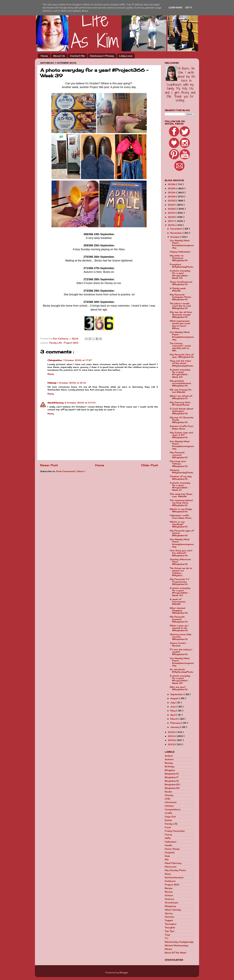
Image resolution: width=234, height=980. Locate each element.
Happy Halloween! (180, 252)
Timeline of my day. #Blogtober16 (181, 478)
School (169, 895)
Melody (52, 383)
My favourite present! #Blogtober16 (179, 619)
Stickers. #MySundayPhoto (181, 471)
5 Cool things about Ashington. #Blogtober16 (181, 411)
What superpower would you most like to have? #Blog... (180, 325)
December (177, 229)
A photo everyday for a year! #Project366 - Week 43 (180, 274)
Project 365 (71, 343)
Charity (169, 795)
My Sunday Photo (175, 870)
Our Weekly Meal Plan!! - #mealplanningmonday (182, 244)
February (176, 723)
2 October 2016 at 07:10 (80, 403)
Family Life (56, 343)
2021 (172, 205)
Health (168, 845)
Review (169, 892)
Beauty (169, 763)
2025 (172, 188)
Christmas (171, 802)
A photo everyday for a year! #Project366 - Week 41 (180, 486)
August (175, 698)
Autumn (169, 759)
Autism (169, 756)
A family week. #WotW (178, 290)
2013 (172, 740)
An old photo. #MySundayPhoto (181, 671)
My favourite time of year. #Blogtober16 (182, 356)
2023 (172, 197)
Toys (167, 935)
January (175, 727)
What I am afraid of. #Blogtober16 (181, 397)
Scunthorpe (171, 903)
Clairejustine (55, 360)
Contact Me (77, 56)
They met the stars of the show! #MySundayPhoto (181, 363)
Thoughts (170, 928)
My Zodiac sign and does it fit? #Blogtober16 (181, 435)
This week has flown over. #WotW (181, 495)
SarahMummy (56, 403)
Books (168, 792)
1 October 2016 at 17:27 (77, 360)
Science (169, 899)
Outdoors (170, 881)
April (173, 715)
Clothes (169, 806)
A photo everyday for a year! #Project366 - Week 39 (180, 679)
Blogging (170, 770)
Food (168, 827)
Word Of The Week (175, 953)
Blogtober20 (172, 784)
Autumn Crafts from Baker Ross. (182, 427)
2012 (172, 744)
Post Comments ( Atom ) (71, 471)
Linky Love (126, 56)
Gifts (168, 838)
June (173, 707)
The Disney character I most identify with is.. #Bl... (180, 347)
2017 (172, 221)
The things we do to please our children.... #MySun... (181, 572)
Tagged (169, 920)
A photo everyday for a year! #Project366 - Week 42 (180, 373)
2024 (172, 193)
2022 (172, 201)
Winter (168, 949)
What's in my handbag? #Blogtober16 (179, 524)
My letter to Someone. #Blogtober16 (179, 258)
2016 (172, 225)
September (177, 694)
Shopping (170, 906)
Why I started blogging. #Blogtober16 (179, 610)
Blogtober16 (172, 774)
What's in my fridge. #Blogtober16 (181, 510)
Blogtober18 (172, 781)
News (168, 874)
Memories (171, 867)
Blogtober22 (172, 788)
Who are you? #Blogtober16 (179, 688)
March (174, 719)
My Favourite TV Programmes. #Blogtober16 (179, 582)
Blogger (124, 973)
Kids (167, 856)
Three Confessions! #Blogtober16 (181, 283)
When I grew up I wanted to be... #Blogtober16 (179, 628)
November (176, 233)
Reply (51, 374)
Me (167, 860)
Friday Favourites (175, 831)
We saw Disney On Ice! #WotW (181, 391)
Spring (169, 913)
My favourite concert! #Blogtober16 (179, 455)
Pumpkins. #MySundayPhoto (181, 266)
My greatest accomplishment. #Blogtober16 (181, 383)
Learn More (175, 8)
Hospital (170, 852)
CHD (168, 799)
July (173, 703)
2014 (172, 736)
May (173, 711)
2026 (172, 184)
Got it (189, 8)
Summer (170, 917)
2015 (172, 732)
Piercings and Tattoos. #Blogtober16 (179, 464)
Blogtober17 (172, 777)
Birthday (170, 767)
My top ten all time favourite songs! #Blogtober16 (181, 315)
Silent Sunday (173, 910)
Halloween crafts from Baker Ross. (181, 517)
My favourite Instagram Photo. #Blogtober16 (181, 297)
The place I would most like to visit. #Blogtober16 (181, 306)
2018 (172, 217)
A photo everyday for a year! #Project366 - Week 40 (180, 592)
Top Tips (170, 931)
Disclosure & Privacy (102, 56)
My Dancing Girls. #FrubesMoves (180, 404)
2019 (172, 213)
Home (44, 56)
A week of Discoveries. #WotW (178, 602)
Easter (168, 820)
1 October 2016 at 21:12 (72, 383)
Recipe (169, 888)
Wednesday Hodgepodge (179, 942)
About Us (59, 56)
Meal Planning (173, 863)
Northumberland (174, 877)
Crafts (168, 813)
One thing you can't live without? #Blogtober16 (181, 553)
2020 (172, 209)
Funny (168, 835)
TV (166, 938)
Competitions (173, 809)
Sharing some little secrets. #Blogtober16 (181, 637)
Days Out (170, 817)
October (175, 237)
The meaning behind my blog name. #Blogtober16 (181, 503)
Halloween (171, 842)
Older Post (150, 465)
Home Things (172, 849)
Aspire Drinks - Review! (179, 644)
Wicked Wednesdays (177, 945)
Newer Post (49, 465)
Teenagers (171, 924)
